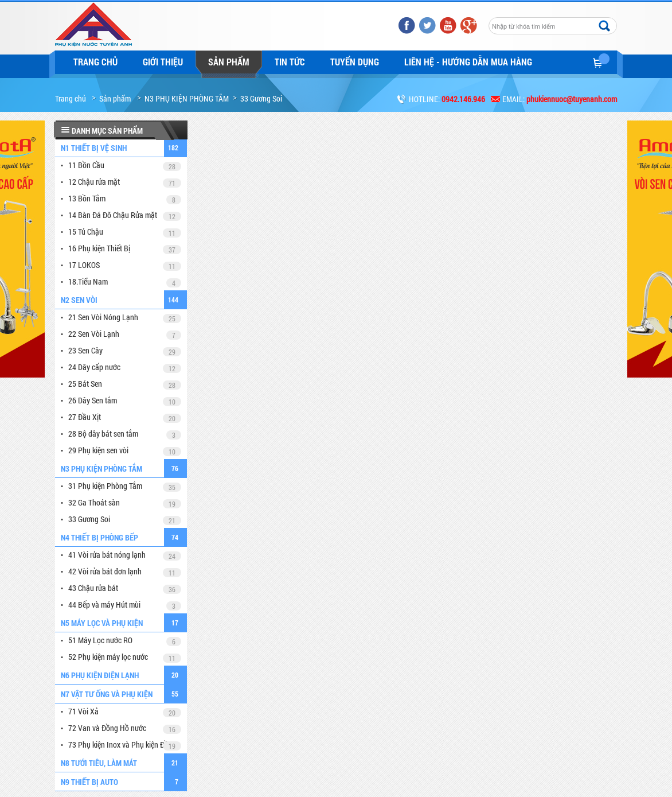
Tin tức (290, 62)
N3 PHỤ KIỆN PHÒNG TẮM (187, 98)
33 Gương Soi (261, 98)
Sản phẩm (229, 62)
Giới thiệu (163, 62)
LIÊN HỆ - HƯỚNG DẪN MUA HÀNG (468, 62)
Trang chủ (95, 62)
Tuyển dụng (355, 62)
